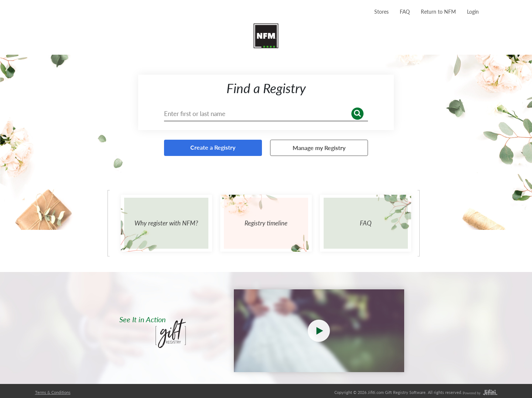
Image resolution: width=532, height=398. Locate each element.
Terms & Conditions (53, 392)
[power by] (480, 393)
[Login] (473, 11)
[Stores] (381, 11)
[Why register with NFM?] (167, 223)
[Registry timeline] (266, 223)
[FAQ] (405, 11)
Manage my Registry (319, 148)
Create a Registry (213, 147)
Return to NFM (438, 12)
